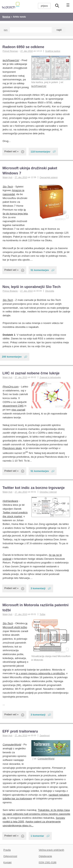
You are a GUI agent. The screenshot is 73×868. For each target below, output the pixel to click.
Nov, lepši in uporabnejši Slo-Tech (31, 287)
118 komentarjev (40, 152)
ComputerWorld (46, 759)
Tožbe (42, 614)
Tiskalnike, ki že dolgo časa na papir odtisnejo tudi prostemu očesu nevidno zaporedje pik (36, 814)
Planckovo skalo (12, 448)
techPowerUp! (39, 86)
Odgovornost (10, 856)
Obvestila (50, 291)
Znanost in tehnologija (50, 377)
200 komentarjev (12, 357)
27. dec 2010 (26, 51)
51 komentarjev (40, 270)
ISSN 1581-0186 (48, 863)
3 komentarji (38, 588)
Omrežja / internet (48, 492)
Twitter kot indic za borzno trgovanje (33, 488)
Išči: (6, 30)
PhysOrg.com (11, 387)
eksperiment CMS (13, 406)
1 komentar (37, 836)
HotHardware (11, 501)
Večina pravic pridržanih (51, 850)
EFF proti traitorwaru (20, 731)
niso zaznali (18, 410)
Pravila (7, 850)
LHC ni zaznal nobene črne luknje (31, 373)
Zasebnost (45, 735)
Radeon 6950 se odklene (23, 47)
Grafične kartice (53, 51)
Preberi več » (11, 152)
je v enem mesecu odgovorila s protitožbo (40, 673)
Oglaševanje (45, 856)
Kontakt (7, 863)
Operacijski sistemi (48, 177)
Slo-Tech (8, 187)
